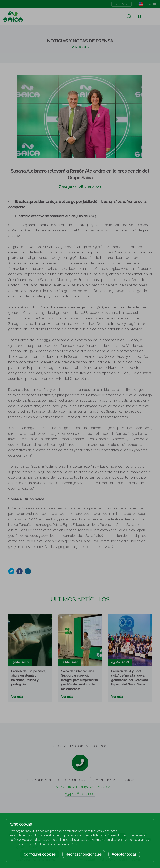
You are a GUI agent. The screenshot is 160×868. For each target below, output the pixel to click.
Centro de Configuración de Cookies (58, 844)
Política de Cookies (105, 835)
